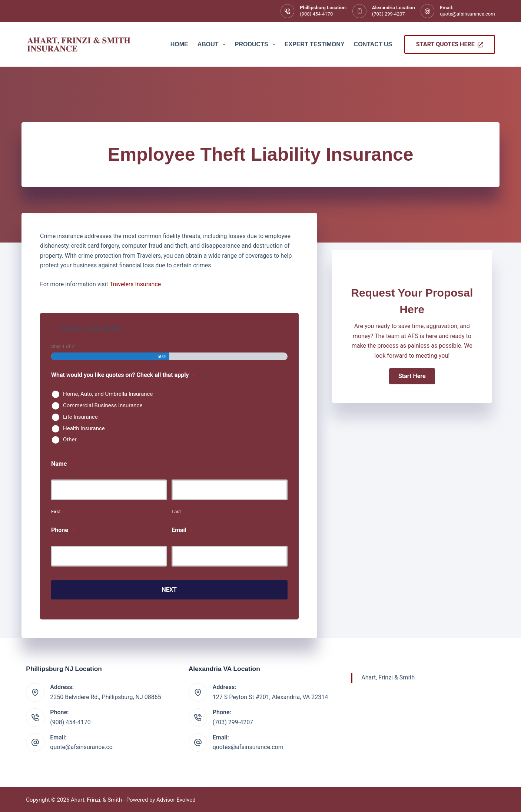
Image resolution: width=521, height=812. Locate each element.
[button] (412, 376)
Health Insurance (84, 428)
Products (257, 44)
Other (70, 440)
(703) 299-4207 (389, 14)
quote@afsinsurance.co (81, 746)
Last (176, 512)
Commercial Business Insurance (103, 405)
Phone (63, 530)
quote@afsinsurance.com (467, 14)
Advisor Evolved (176, 799)
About (213, 44)
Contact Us (373, 44)
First (56, 512)
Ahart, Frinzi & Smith (388, 677)
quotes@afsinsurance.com (248, 746)
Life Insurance (80, 417)
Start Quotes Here (450, 44)
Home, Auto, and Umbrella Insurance (108, 394)
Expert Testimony (315, 44)
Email (182, 530)
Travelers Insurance (135, 284)
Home (179, 44)
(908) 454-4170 (316, 14)
